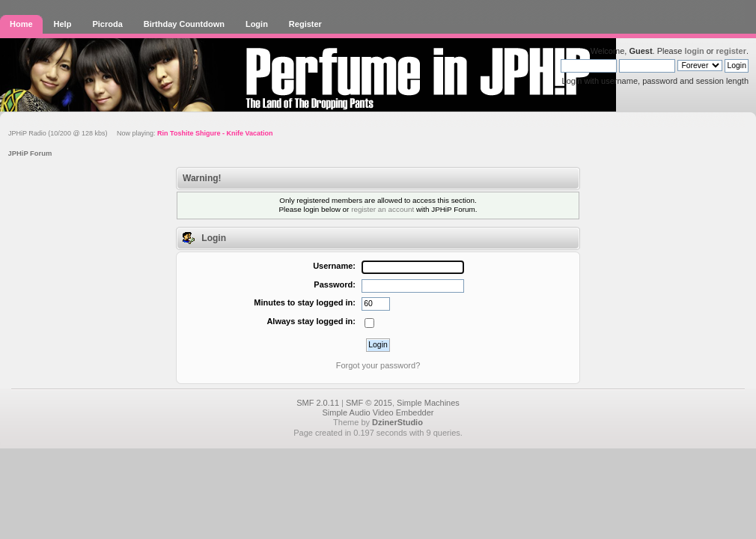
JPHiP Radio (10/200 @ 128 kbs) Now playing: (140, 133)
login (694, 51)
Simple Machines (428, 403)
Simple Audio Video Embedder (378, 412)
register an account (382, 209)
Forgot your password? (378, 365)
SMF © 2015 (369, 403)
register (731, 51)
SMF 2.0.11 (318, 403)
